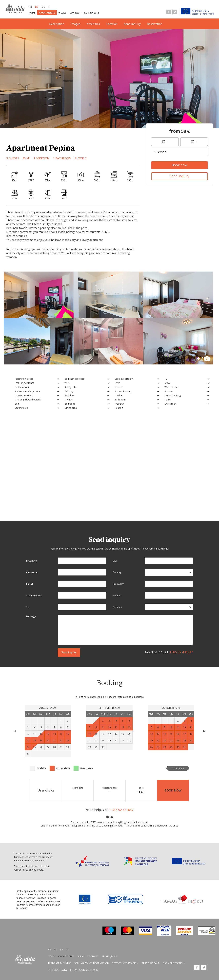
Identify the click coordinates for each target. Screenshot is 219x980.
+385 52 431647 (181, 652)
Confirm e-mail (34, 595)
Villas (62, 13)
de (43, 7)
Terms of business (59, 963)
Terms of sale (150, 963)
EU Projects (92, 13)
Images (75, 24)
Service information (125, 963)
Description (57, 24)
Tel (28, 607)
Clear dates (178, 768)
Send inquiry (132, 24)
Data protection (174, 963)
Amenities (93, 24)
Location (112, 24)
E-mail (29, 584)
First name (32, 561)
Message (31, 616)
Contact (75, 13)
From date (119, 584)
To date (117, 595)
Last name (32, 572)
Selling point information (92, 963)
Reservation (155, 24)
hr (30, 7)
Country (117, 572)
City (115, 561)
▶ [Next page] (204, 731)
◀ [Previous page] (15, 731)
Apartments (47, 13)
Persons (117, 607)
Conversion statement (85, 970)
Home (32, 13)
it (49, 7)
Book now (179, 165)
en (37, 7)
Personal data (57, 970)
